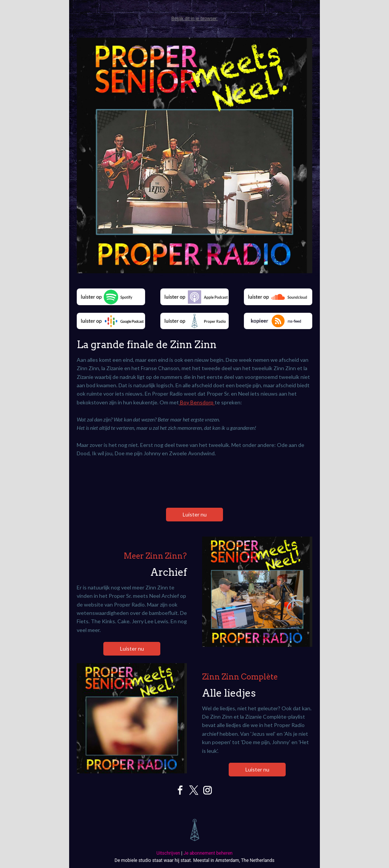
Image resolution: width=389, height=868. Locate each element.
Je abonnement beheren (208, 853)
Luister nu (195, 514)
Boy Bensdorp (197, 402)
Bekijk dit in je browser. (194, 19)
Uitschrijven (168, 853)
